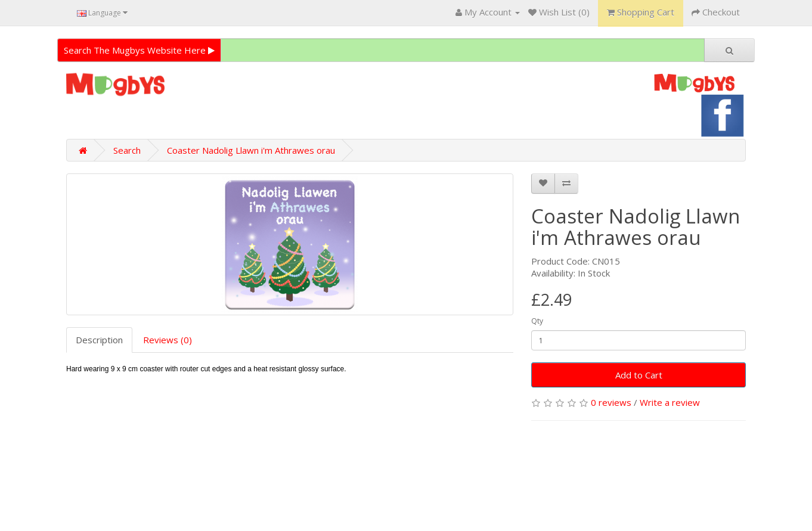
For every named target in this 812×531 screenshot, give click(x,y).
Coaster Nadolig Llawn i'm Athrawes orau (251, 150)
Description (99, 340)
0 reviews (611, 402)
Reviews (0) (168, 340)
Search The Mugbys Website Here (139, 50)
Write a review (670, 402)
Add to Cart (639, 375)
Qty (537, 321)
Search (127, 150)
